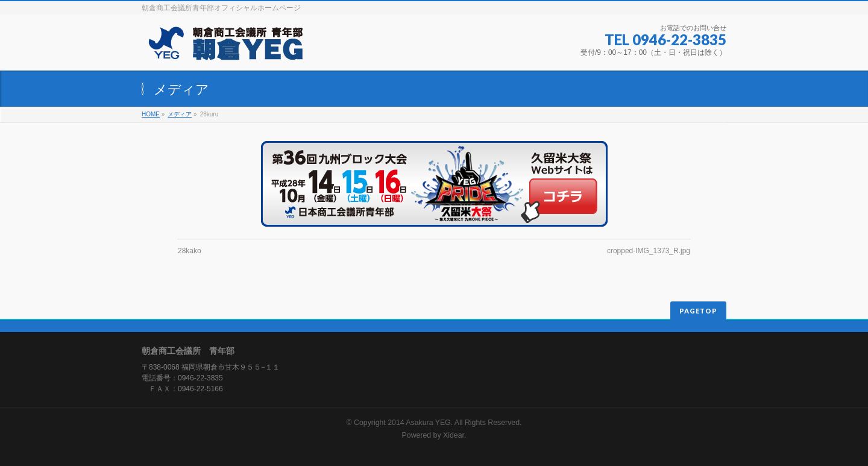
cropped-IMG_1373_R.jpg (649, 251)
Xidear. (454, 435)
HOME (151, 114)
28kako (190, 251)
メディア (180, 114)
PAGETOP (698, 311)
